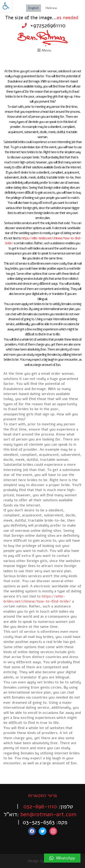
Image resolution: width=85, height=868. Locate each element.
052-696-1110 (40, 807)
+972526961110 (48, 26)
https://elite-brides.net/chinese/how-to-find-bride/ (37, 599)
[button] (6, 6)
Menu (44, 50)
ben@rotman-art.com (48, 814)
